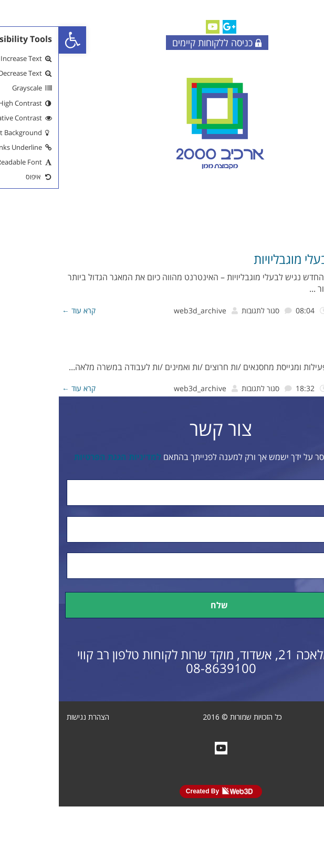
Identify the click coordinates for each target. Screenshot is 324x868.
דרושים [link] (307, 349)
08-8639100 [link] (162, 668)
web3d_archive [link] (141, 310)
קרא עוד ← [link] (20, 310)
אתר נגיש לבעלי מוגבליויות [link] (259, 259)
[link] (14, 40)
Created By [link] (161, 791)
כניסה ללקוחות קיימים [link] (158, 43)
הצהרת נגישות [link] (29, 717)
